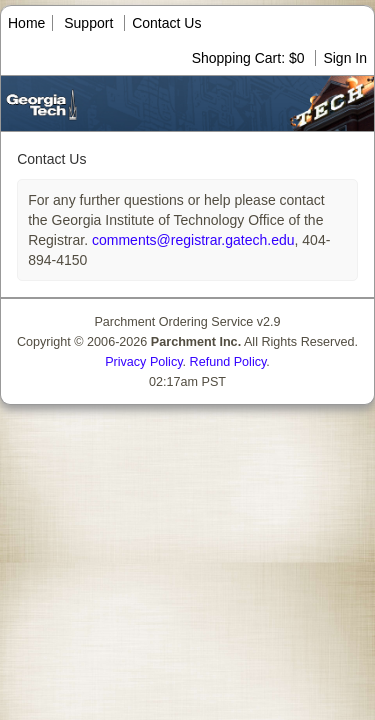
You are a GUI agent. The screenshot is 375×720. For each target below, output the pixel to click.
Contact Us (166, 23)
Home (26, 23)
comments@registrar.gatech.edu (191, 240)
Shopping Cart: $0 (250, 58)
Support (88, 23)
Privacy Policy (143, 362)
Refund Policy (228, 362)
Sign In (345, 58)
